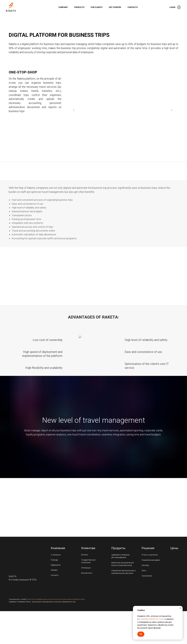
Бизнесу (85, 555)
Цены (174, 548)
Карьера (54, 570)
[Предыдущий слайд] (74, 110)
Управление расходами (151, 560)
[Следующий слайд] (172, 110)
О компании (56, 555)
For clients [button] (97, 7)
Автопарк (145, 565)
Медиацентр (56, 565)
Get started (115, 7)
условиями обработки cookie (152, 619)
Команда (54, 560)
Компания (58, 548)
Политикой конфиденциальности (39, 599)
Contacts (133, 7)
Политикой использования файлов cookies (69, 599)
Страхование (147, 576)
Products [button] (79, 7)
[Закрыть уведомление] (180, 608)
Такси (144, 571)
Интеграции (86, 568)
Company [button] (63, 7)
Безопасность (87, 573)
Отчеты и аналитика (150, 555)
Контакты (55, 575)
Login (172, 7)
